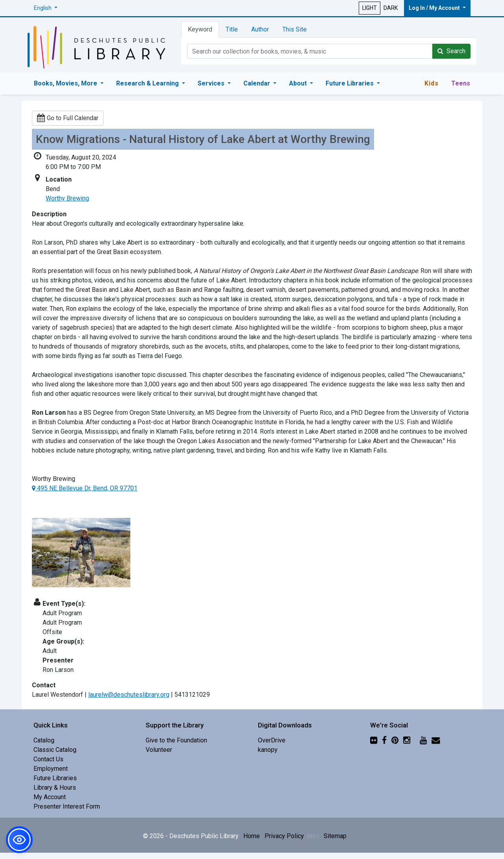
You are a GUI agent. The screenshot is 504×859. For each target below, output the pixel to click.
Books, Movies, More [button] (66, 83)
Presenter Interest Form (67, 806)
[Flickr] (374, 740)
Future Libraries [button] (350, 83)
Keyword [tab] (200, 29)
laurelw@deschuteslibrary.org (129, 695)
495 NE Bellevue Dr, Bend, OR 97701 (85, 488)
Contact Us (48, 759)
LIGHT (370, 8)
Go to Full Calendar (68, 118)
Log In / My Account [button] (435, 8)
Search (451, 51)
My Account (50, 797)
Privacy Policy (292, 836)
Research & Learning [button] (148, 83)
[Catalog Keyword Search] (310, 51)
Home (252, 836)
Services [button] (212, 83)
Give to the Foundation (176, 740)
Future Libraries (55, 778)
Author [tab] (260, 29)
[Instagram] (407, 740)
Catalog (44, 740)
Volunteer (159, 750)
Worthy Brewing (67, 198)
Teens (461, 83)
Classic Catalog (55, 750)
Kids (432, 83)
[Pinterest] (395, 740)
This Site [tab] (295, 29)
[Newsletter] (436, 740)
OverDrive (272, 740)
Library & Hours (55, 788)
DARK (391, 8)
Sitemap (335, 836)
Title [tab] (232, 29)
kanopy (268, 750)
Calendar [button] (258, 83)
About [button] (299, 83)
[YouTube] (423, 740)
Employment (51, 769)
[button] (46, 8)
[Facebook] (384, 740)
